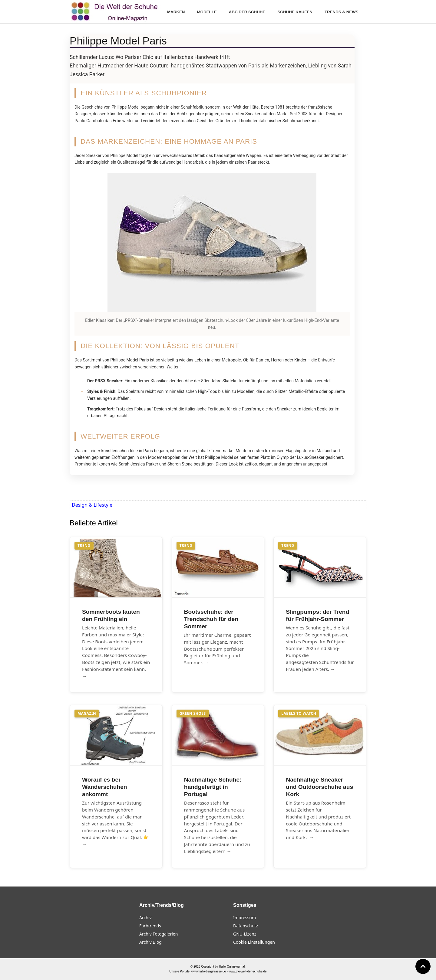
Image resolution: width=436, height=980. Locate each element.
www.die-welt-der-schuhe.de (248, 971)
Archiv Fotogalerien (159, 934)
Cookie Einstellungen (254, 942)
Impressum (244, 918)
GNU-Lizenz (245, 934)
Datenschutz (246, 926)
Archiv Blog (150, 942)
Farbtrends (150, 926)
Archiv (145, 918)
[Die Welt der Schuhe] (115, 12)
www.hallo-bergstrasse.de (209, 971)
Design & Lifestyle (92, 505)
